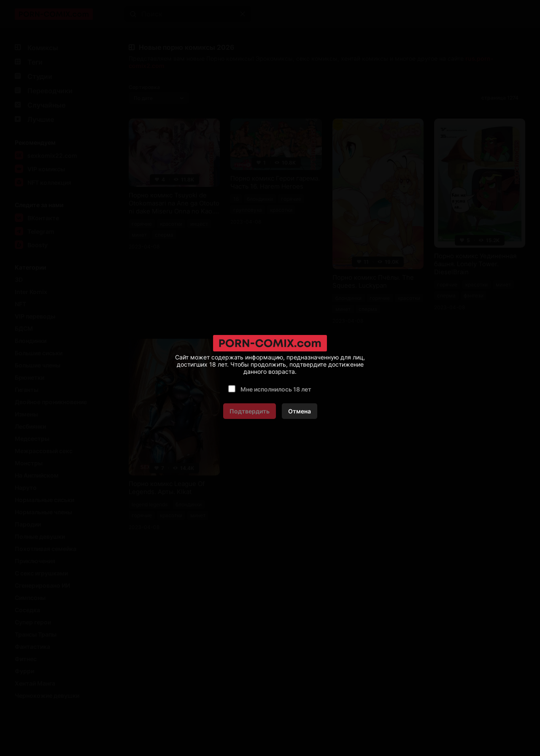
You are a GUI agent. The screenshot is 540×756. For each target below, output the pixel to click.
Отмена (300, 411)
